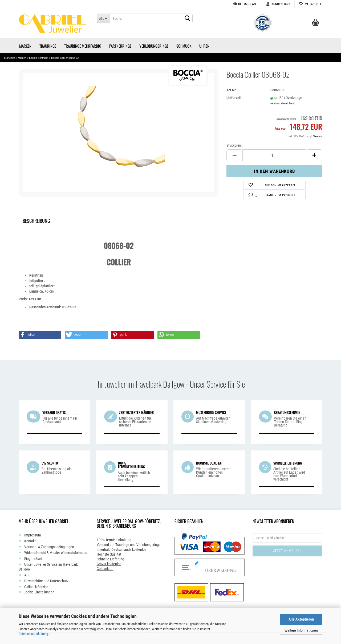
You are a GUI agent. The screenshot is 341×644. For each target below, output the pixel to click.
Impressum (32, 533)
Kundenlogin (278, 4)
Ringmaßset (33, 557)
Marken (25, 44)
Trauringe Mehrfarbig (83, 44)
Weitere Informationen (301, 630)
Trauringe (48, 44)
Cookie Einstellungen (39, 590)
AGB (27, 573)
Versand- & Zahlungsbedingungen (49, 545)
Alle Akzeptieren (301, 619)
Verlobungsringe (154, 44)
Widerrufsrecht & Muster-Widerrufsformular (55, 551)
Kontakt (30, 539)
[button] (40, 333)
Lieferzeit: (234, 96)
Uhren (204, 44)
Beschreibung (36, 218)
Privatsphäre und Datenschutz (46, 579)
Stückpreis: (234, 143)
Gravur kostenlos (109, 562)
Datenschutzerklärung (33, 634)
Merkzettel (310, 4)
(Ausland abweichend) (283, 102)
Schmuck (184, 44)
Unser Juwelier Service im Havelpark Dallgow (48, 565)
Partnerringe (120, 44)
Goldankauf (105, 567)
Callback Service (36, 585)
